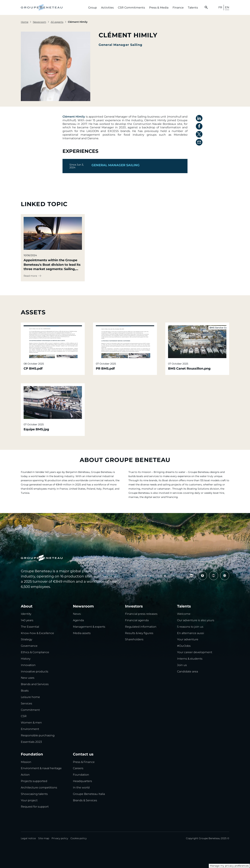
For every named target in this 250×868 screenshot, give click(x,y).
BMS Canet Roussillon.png (189, 369)
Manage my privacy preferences (229, 866)
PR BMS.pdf (105, 369)
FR (220, 7)
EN (227, 7)
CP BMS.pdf (33, 369)
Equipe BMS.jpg (36, 429)
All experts (57, 22)
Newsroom (39, 22)
